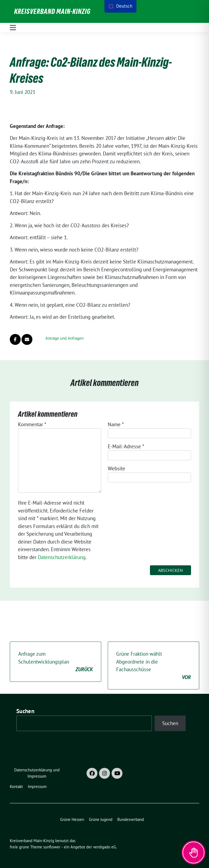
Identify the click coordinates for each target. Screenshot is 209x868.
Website (116, 468)
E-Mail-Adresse (126, 446)
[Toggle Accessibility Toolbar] (193, 852)
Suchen (25, 711)
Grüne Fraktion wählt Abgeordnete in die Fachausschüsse (153, 666)
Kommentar (32, 424)
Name (116, 424)
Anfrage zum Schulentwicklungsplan (56, 662)
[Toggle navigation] (13, 28)
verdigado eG (104, 847)
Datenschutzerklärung (62, 557)
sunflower (52, 847)
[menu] (120, 6)
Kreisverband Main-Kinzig (52, 11)
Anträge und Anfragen (64, 338)
